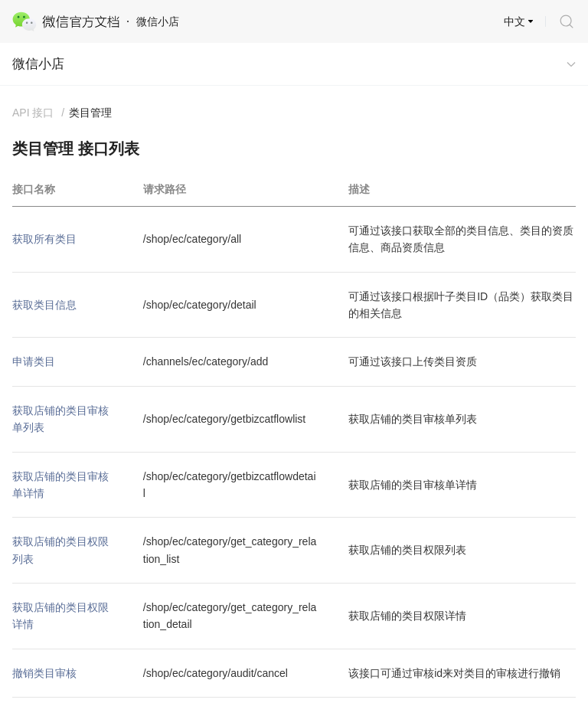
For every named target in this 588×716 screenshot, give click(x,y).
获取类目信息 (44, 305)
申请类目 (34, 361)
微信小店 (38, 64)
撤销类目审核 (44, 673)
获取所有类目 (44, 239)
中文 (514, 21)
